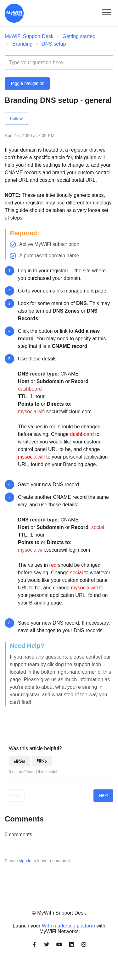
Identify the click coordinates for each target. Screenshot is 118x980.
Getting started (79, 36)
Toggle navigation (27, 83)
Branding (22, 44)
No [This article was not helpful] (44, 761)
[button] (106, 12)
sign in (25, 861)
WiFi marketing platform (68, 926)
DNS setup (54, 44)
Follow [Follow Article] (16, 119)
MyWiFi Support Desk (29, 36)
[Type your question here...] (59, 63)
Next (103, 795)
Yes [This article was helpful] (22, 761)
